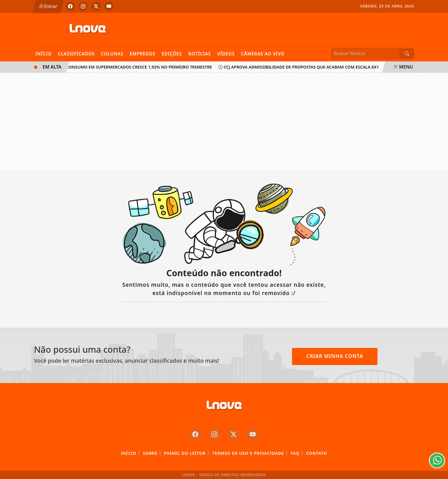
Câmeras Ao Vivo (263, 54)
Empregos (143, 54)
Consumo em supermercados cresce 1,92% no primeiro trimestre (137, 67)
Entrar (48, 6)
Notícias (199, 54)
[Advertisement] (224, 121)
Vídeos (226, 54)
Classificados (76, 54)
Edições (172, 54)
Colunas (112, 54)
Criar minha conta (335, 356)
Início (44, 54)
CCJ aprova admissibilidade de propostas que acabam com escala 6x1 (300, 67)
